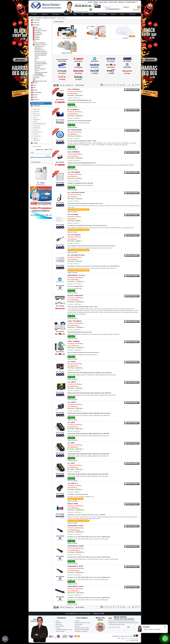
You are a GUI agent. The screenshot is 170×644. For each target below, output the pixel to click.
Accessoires (36, 78)
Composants (38, 32)
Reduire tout (40, 149)
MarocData (135, 640)
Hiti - (73, 110)
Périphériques (38, 34)
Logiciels (37, 39)
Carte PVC (125, 38)
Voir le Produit (60, 100)
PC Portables (38, 29)
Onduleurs (37, 38)
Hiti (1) (35, 117)
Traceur (37, 57)
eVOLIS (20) (37, 115)
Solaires (123, 14)
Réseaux (66, 14)
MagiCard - (73, 504)
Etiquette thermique (67, 53)
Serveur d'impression (40, 69)
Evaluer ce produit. (73, 107)
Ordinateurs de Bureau (41, 31)
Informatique (56, 14)
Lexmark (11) (37, 126)
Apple (36, 27)
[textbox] (113, 7)
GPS (34, 41)
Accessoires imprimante (41, 72)
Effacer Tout (48, 149)
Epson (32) (36, 113)
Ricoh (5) (36, 134)
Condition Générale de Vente (82, 623)
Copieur (37, 58)
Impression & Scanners (49, 18)
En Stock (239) (37, 146)
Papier (96, 38)
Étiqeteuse (37, 67)
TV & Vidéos (34, 14)
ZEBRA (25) (36, 140)
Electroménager (102, 14)
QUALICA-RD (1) (38, 132)
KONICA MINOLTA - (76, 275)
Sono (83, 14)
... (126, 85)
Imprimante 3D (38, 65)
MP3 (34, 79)
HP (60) (35, 122)
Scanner (37, 71)
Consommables (39, 74)
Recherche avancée (113, 9)
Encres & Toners (67, 38)
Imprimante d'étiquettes (41, 64)
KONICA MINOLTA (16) (39, 124)
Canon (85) (36, 111)
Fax (35, 60)
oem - (75, 130)
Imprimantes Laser (39, 50)
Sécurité (91, 14)
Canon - (74, 89)
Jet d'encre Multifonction (41, 53)
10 (123, 85)
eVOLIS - (74, 321)
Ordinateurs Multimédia (39, 43)
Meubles (113, 14)
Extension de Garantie (39, 76)
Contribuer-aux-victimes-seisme (81, 632)
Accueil (32, 18)
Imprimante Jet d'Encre (41, 52)
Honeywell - (75, 296)
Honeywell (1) (37, 120)
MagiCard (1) (37, 128)
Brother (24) (36, 109)
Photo (75, 14)
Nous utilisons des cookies (82, 628)
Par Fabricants (79, 624)
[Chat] (5, 639)
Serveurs (37, 36)
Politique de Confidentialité (82, 630)
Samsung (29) (37, 136)
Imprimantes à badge (40, 62)
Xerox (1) (36, 138)
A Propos (77, 621)
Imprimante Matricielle (40, 55)
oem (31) (36, 130)
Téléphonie (45, 14)
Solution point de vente (41, 81)
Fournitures (132, 14)
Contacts (77, 626)
